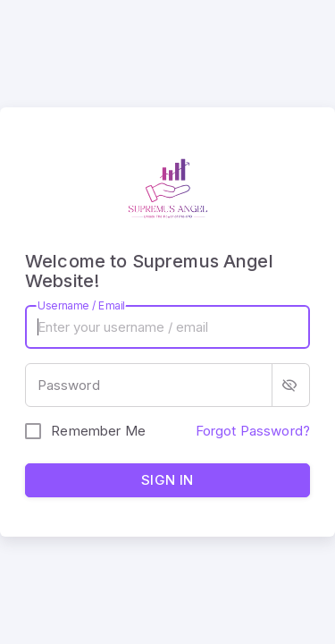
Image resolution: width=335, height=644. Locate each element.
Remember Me (98, 431)
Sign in (167, 480)
